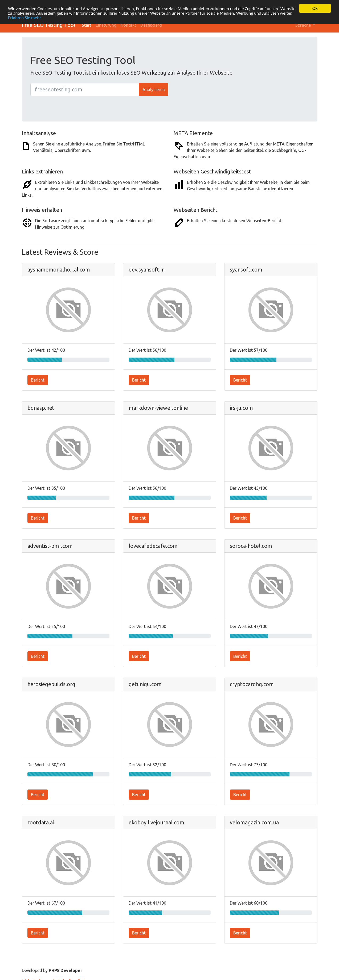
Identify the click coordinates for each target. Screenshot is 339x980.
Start (87, 25)
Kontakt (128, 25)
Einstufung (106, 25)
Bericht (38, 380)
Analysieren (154, 90)
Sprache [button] (304, 25)
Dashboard (151, 25)
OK (315, 8)
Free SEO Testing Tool (49, 25)
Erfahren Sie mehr (24, 17)
